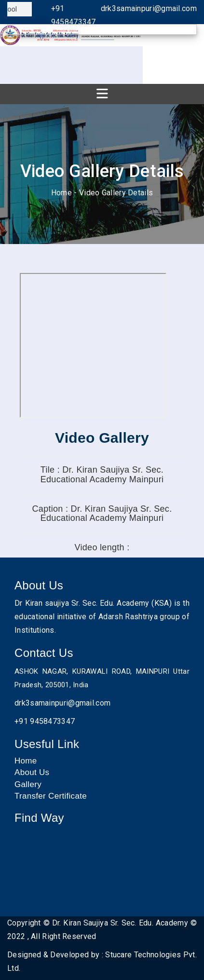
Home (61, 193)
